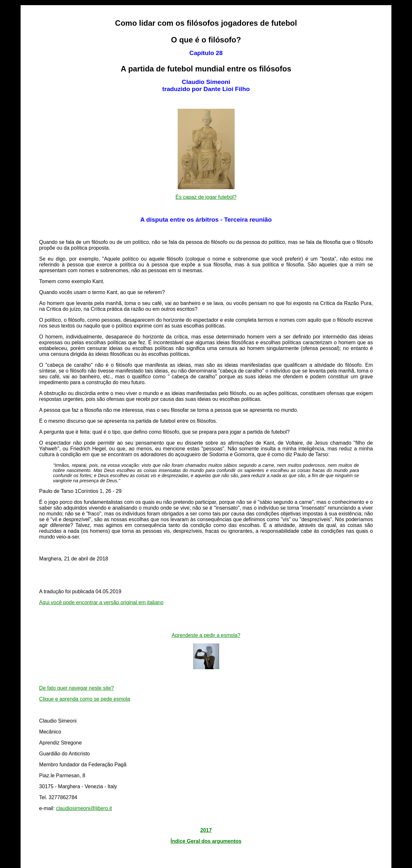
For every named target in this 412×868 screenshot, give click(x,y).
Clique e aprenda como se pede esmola (85, 699)
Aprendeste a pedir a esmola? (206, 635)
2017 (206, 830)
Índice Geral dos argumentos (206, 841)
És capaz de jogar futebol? (206, 197)
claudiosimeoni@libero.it (84, 808)
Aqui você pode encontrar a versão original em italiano (101, 602)
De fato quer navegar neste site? (77, 688)
